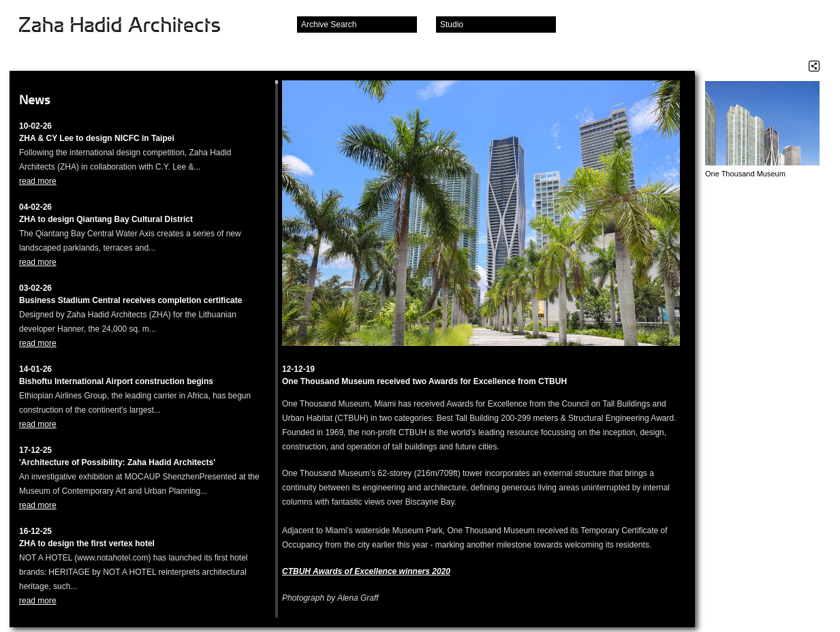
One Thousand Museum (745, 174)
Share (814, 66)
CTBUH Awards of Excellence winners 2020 (366, 571)
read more (38, 181)
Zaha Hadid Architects (130, 26)
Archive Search (329, 25)
